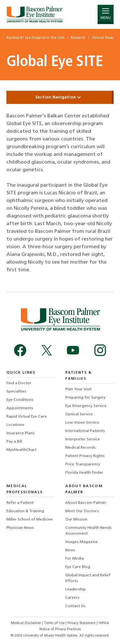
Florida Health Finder (84, 473)
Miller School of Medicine (30, 520)
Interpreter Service (83, 439)
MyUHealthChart (21, 450)
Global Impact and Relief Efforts (88, 578)
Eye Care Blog (78, 567)
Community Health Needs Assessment (88, 531)
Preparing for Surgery (85, 398)
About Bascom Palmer (86, 503)
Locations (15, 425)
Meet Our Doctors (82, 511)
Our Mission (76, 520)
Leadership (76, 589)
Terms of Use (55, 623)
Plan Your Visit (78, 389)
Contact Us (75, 606)
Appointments (20, 408)
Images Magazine (82, 542)
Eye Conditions (20, 400)
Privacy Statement (82, 623)
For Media (75, 559)
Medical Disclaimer (26, 623)
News (70, 550)
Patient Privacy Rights (85, 456)
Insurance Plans (20, 433)
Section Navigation (60, 97)
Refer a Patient (20, 503)
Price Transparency (83, 464)
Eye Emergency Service (86, 406)
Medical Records (80, 448)
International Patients (85, 431)
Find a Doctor (19, 383)
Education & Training (25, 511)
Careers (72, 598)
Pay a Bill (14, 442)
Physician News (20, 528)
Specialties (16, 392)
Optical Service (79, 414)
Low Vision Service (82, 423)
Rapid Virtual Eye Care (27, 417)
